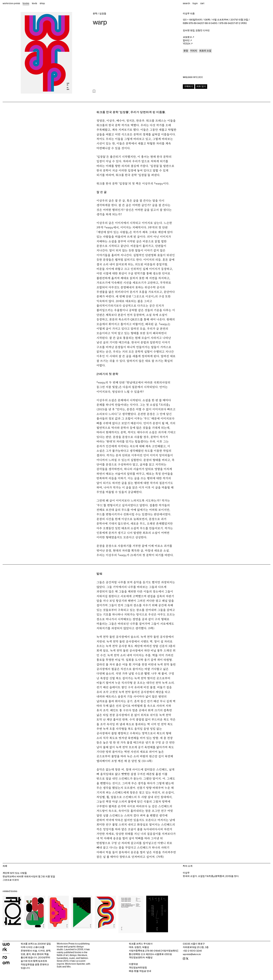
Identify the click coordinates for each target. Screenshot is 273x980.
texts (34, 3)
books (26, 3)
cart (202, 3)
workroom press (11, 3)
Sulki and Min (64, 967)
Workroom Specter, (75, 964)
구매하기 (189, 86)
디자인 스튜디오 (34, 947)
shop (42, 3)
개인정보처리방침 (138, 968)
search (186, 3)
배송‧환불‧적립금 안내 (140, 971)
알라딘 (187, 41)
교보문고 (188, 37)
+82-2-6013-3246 (192, 951)
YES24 (188, 44)
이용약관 (133, 964)
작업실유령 (26, 964)
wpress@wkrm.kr (192, 954)
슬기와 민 (26, 961)
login (195, 3)
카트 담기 (201, 86)
